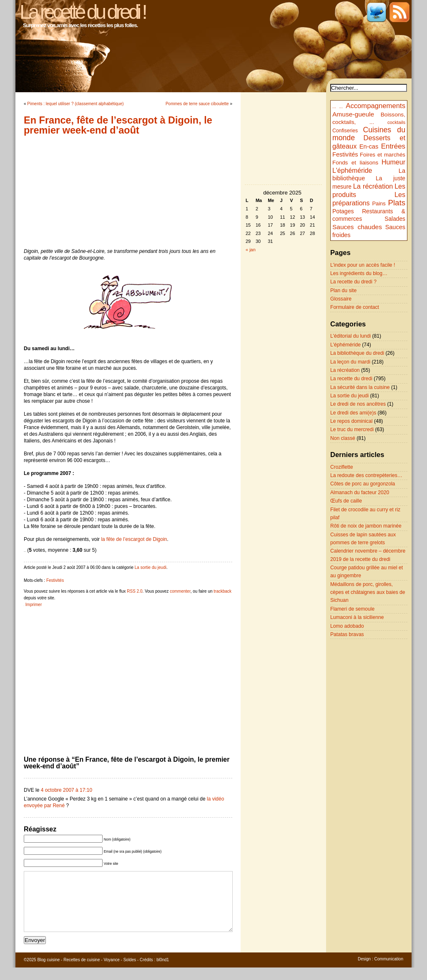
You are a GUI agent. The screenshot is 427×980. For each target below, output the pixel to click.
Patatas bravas (347, 634)
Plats (397, 203)
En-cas (369, 146)
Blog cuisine (48, 972)
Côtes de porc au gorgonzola (363, 484)
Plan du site (343, 290)
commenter (180, 591)
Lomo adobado (347, 626)
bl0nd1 (163, 972)
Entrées (393, 146)
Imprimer (34, 605)
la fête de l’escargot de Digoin (134, 539)
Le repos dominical (352, 421)
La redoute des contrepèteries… (366, 475)
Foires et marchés (383, 155)
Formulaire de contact (355, 307)
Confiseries (345, 131)
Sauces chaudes (357, 227)
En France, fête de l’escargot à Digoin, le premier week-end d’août (118, 125)
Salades (395, 219)
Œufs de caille (346, 501)
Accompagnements (376, 106)
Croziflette (342, 467)
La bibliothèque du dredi (357, 353)
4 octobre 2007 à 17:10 (67, 790)
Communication (389, 971)
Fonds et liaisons (355, 163)
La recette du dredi (351, 379)
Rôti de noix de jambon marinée (366, 526)
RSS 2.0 (134, 591)
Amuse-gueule (353, 114)
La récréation (373, 186)
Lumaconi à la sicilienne (357, 617)
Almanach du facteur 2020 (360, 493)
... (334, 106)
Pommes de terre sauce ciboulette (197, 104)
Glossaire (341, 299)
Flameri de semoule (352, 609)
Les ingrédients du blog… (359, 273)
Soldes (130, 972)
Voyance (111, 972)
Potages (343, 211)
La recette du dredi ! (82, 12)
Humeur (393, 162)
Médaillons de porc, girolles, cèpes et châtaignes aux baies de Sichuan (368, 592)
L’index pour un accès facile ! (363, 265)
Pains (379, 203)
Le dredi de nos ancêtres (358, 404)
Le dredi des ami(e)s (353, 413)
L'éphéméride (352, 170)
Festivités (55, 580)
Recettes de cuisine (82, 972)
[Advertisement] (128, 192)
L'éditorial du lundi (350, 336)
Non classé (343, 438)
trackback (222, 591)
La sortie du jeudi (151, 567)
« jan (251, 250)
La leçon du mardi (350, 362)
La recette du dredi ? (353, 282)
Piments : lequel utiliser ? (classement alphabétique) (75, 104)
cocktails (396, 122)
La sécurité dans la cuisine (360, 387)
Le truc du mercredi (352, 429)
